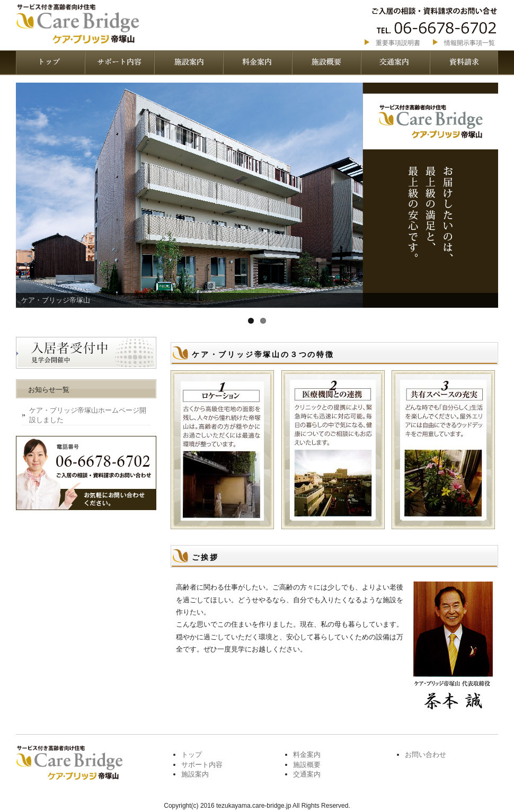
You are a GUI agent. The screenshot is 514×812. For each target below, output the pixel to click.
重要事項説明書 (398, 43)
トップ (192, 755)
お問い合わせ (426, 755)
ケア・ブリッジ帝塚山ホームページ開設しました (88, 415)
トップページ (50, 63)
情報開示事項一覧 (469, 43)
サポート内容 (119, 63)
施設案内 (188, 63)
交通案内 (395, 63)
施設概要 (326, 63)
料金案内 (257, 63)
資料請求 (464, 63)
